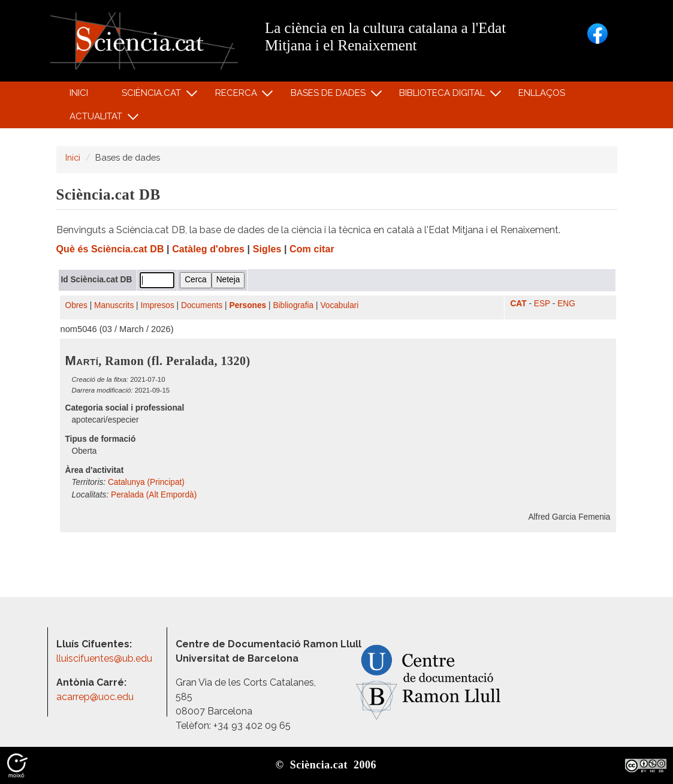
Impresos (157, 305)
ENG (566, 304)
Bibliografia (293, 305)
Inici (79, 93)
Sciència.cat (153, 96)
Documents (202, 305)
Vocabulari (339, 305)
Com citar (312, 249)
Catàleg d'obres (208, 249)
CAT (518, 304)
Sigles (267, 249)
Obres (76, 305)
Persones (248, 305)
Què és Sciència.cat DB (110, 249)
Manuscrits (114, 305)
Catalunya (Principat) (146, 482)
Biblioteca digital (444, 96)
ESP (542, 304)
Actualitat (98, 119)
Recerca (238, 96)
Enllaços (542, 93)
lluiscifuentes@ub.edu (105, 658)
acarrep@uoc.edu (95, 697)
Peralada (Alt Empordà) (154, 495)
